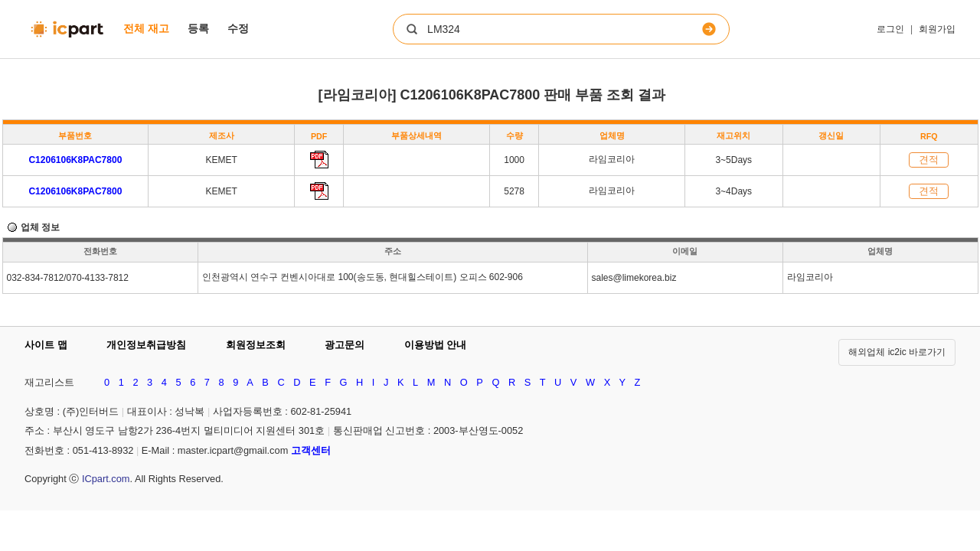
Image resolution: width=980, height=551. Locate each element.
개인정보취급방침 (146, 345)
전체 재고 (146, 28)
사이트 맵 (46, 345)
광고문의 (345, 345)
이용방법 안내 (436, 345)
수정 (238, 28)
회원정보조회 (256, 345)
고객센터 (311, 450)
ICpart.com (106, 479)
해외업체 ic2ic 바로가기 (897, 352)
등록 (198, 28)
